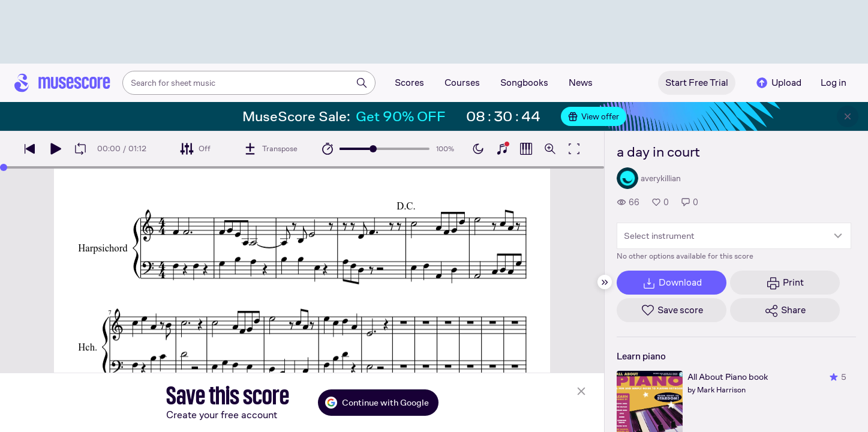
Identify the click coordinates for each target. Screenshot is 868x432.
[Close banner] (848, 116)
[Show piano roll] (526, 149)
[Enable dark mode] (478, 149)
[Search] (362, 83)
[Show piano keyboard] (502, 149)
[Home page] (62, 83)
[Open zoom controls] (550, 149)
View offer (594, 116)
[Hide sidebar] (605, 282)
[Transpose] (270, 149)
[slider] (373, 149)
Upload (778, 83)
